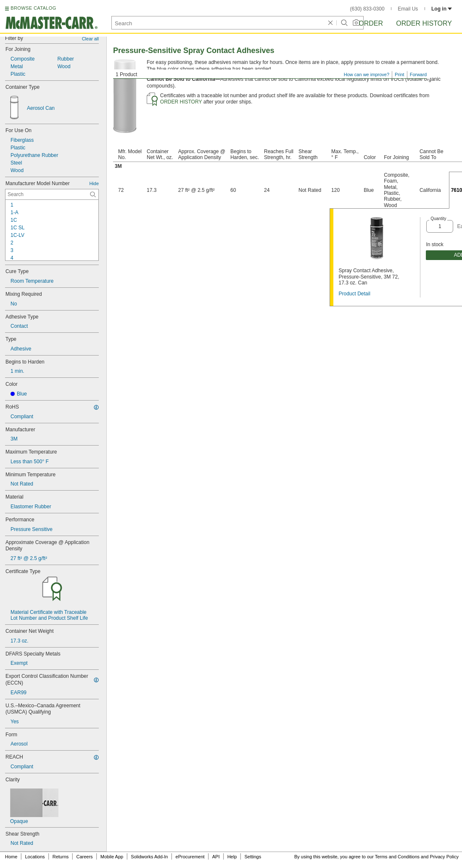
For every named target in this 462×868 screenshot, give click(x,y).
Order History (424, 23)
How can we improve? (367, 74)
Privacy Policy (444, 857)
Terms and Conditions (397, 857)
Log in (442, 9)
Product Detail (354, 294)
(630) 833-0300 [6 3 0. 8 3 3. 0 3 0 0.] (367, 9)
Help (232, 857)
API (216, 857)
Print (400, 74)
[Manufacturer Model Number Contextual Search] (52, 194)
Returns (61, 857)
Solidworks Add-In (149, 857)
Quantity (438, 219)
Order (371, 23)
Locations (35, 857)
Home (11, 857)
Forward (418, 74)
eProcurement (190, 857)
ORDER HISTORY (181, 102)
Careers (84, 857)
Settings (253, 857)
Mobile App (112, 857)
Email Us (408, 9)
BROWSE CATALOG (33, 8)
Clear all (90, 39)
